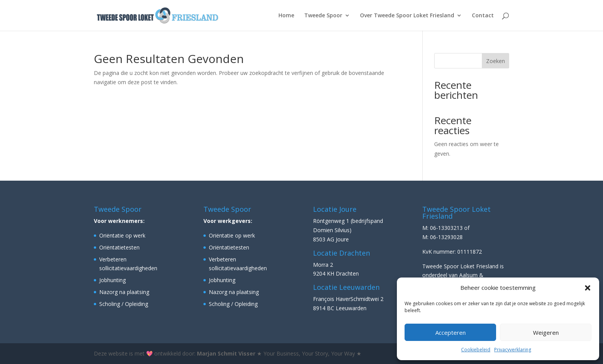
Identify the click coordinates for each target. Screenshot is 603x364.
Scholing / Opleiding (124, 304)
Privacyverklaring (513, 350)
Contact (483, 16)
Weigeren (546, 332)
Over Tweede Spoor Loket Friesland (407, 16)
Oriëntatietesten (119, 247)
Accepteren (451, 332)
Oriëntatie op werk (122, 235)
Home (286, 16)
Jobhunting (112, 280)
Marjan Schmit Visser (226, 353)
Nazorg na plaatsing (124, 292)
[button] (588, 288)
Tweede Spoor (323, 16)
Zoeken (496, 61)
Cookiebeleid (476, 350)
